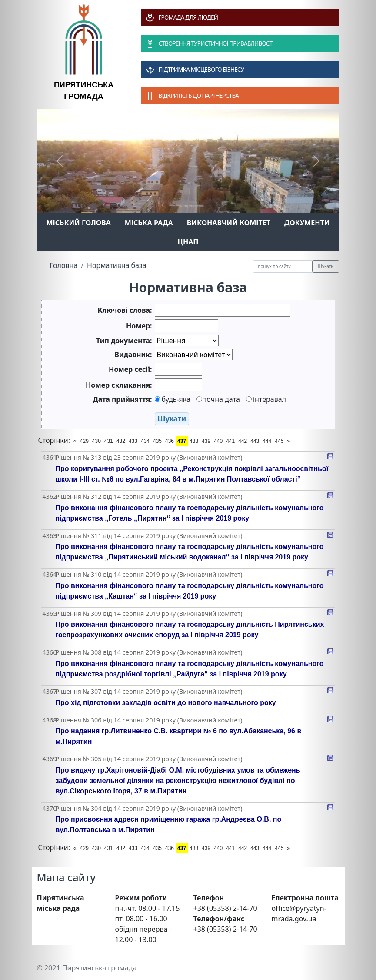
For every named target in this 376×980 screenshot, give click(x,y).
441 (230, 441)
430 (96, 441)
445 (279, 441)
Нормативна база (117, 265)
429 (84, 441)
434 (145, 441)
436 (170, 441)
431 (109, 441)
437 (182, 441)
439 (206, 441)
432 (121, 441)
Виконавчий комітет (229, 223)
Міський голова (78, 223)
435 (157, 441)
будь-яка (173, 399)
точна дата (218, 399)
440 (218, 441)
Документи (307, 223)
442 (243, 441)
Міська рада (149, 223)
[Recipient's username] (283, 266)
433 (133, 441)
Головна (64, 265)
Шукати (326, 266)
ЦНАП (188, 242)
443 (255, 441)
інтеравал (266, 399)
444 (267, 441)
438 (194, 441)
